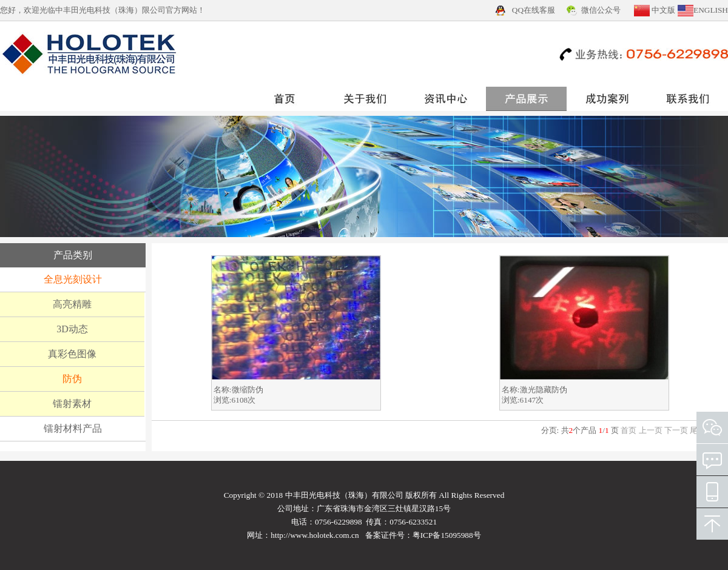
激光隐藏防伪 (544, 390)
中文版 (663, 10)
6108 (240, 400)
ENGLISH (711, 10)
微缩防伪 (248, 390)
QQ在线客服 (534, 10)
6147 (528, 400)
